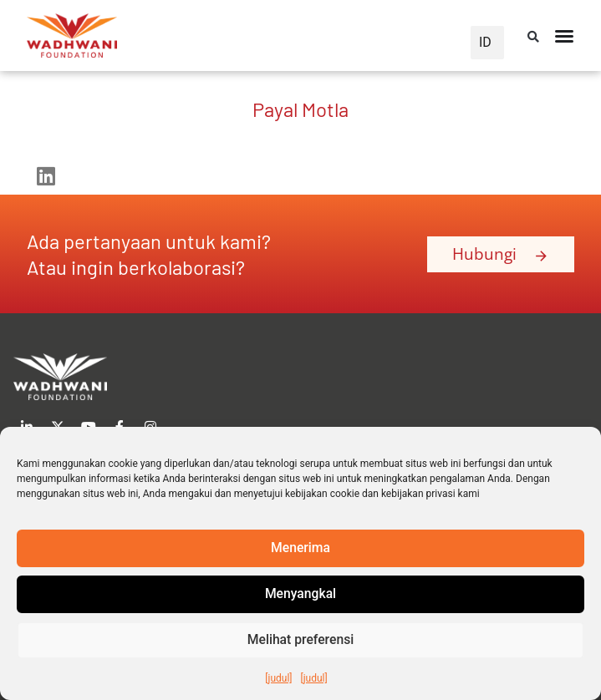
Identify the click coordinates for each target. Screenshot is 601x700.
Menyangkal (300, 595)
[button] (533, 37)
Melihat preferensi (301, 641)
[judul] (278, 678)
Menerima (301, 549)
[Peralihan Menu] (564, 36)
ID (485, 42)
